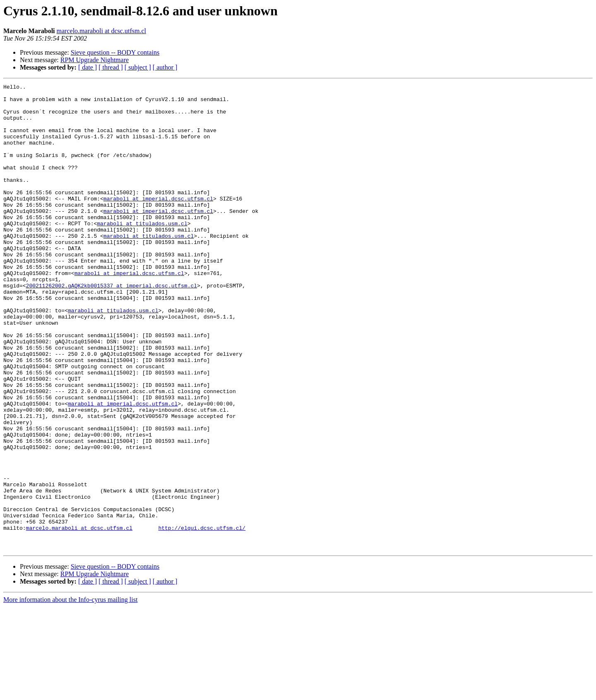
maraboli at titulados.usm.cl (142, 252)
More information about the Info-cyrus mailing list (70, 693)
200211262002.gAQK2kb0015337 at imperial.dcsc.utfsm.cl (112, 326)
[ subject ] (138, 67)
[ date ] (88, 67)
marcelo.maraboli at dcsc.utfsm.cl (101, 31)
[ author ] (165, 67)
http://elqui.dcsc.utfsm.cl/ (202, 617)
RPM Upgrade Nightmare (95, 60)
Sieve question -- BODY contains (115, 52)
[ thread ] (111, 67)
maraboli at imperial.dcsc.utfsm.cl (158, 222)
